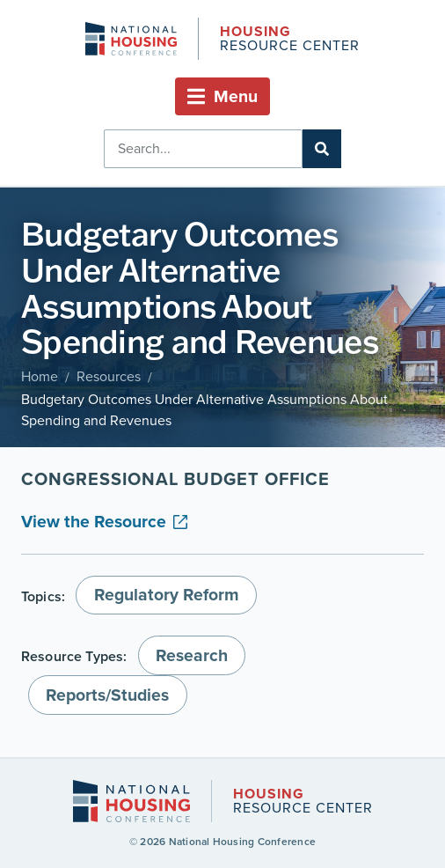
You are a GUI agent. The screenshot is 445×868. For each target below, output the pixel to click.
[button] (222, 96)
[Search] (322, 149)
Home (40, 376)
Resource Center (289, 40)
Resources (109, 376)
